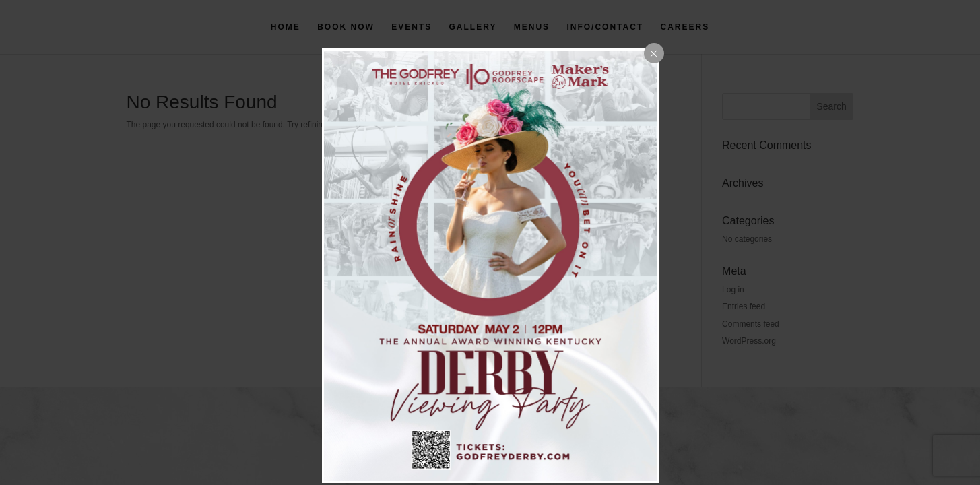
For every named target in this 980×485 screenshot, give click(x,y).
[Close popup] (654, 53)
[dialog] (490, 266)
